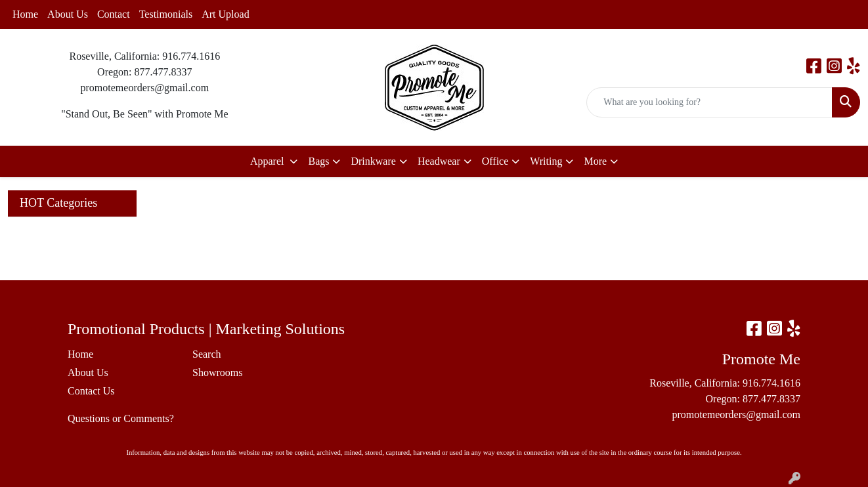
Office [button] (495, 161)
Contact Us (91, 391)
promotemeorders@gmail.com (736, 414)
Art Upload (225, 14)
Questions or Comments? (121, 418)
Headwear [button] (439, 161)
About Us (68, 14)
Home (25, 14)
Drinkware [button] (373, 161)
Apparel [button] (269, 161)
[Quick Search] (709, 102)
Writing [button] (546, 161)
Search (207, 354)
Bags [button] (318, 161)
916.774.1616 (771, 383)
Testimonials (166, 14)
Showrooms (217, 372)
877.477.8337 (771, 399)
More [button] (595, 161)
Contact (114, 14)
